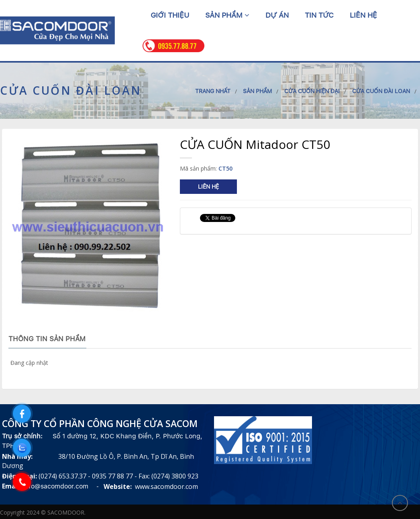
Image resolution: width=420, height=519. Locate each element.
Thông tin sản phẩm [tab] (47, 339)
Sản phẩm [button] (227, 15)
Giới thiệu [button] (170, 15)
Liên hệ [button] (363, 15)
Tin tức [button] (319, 15)
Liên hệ (208, 187)
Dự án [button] (277, 15)
